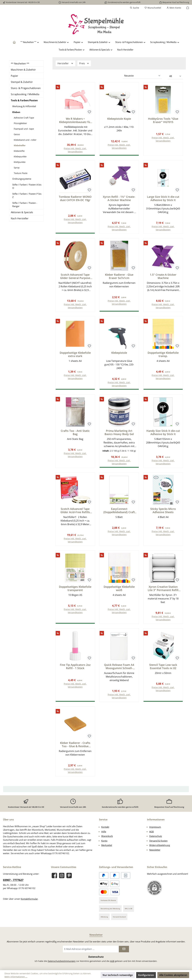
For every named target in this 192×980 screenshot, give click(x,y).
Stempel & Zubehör (22, 82)
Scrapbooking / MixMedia (25, 94)
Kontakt (105, 827)
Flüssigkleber (20, 123)
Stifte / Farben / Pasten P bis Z (27, 195)
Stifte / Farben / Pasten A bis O (27, 186)
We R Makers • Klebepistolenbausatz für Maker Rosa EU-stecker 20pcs (75, 120)
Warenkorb (107, 836)
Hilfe (104, 832)
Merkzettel (107, 846)
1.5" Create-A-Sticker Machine (163, 276)
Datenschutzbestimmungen (62, 961)
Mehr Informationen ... (16, 977)
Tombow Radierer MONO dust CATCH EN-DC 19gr (75, 198)
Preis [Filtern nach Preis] (84, 63)
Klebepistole (119, 353)
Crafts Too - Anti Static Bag (75, 433)
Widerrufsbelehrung (160, 846)
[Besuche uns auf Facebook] (54, 876)
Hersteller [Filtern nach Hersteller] (65, 63)
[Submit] (124, 950)
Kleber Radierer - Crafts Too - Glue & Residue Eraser (75, 745)
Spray (17, 168)
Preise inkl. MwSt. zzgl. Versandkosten (119, 146)
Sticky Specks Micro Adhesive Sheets (163, 511)
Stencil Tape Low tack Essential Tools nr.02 (163, 667)
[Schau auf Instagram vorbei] (62, 876)
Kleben (16, 112)
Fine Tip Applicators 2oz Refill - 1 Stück (75, 667)
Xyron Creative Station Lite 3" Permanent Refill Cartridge (163, 589)
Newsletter (155, 850)
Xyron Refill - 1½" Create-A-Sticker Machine (119, 198)
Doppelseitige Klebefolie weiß (119, 589)
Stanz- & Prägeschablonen (26, 88)
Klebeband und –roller (25, 140)
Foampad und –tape (24, 129)
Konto (104, 841)
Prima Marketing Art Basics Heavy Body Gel (119, 433)
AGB (151, 832)
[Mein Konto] (174, 8)
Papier (14, 76)
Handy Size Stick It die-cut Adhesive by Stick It (163, 433)
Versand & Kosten (158, 841)
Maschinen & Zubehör (23, 70)
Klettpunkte (20, 162)
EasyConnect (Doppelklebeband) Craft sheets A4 (119, 511)
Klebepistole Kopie (119, 119)
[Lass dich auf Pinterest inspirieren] (69, 876)
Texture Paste (21, 173)
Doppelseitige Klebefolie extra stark (75, 354)
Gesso (17, 134)
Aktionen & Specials (22, 212)
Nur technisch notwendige (118, 975)
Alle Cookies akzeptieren (173, 975)
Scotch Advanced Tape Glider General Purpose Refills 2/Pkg (75, 276)
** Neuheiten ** (20, 64)
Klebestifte (19, 151)
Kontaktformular (29, 899)
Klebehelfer (20, 145)
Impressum (155, 827)
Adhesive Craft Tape (24, 118)
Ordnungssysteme (22, 179)
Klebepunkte (20, 156)
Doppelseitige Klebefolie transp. (163, 354)
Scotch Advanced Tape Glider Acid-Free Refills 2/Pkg (75, 511)
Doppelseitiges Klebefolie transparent (75, 589)
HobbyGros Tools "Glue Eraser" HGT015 (163, 120)
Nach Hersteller (20, 218)
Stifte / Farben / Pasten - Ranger (25, 205)
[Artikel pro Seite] (175, 76)
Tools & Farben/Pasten (24, 100)
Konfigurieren (146, 975)
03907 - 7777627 (13, 880)
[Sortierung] (142, 76)
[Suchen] (134, 8)
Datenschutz (156, 836)
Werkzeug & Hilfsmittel (24, 106)
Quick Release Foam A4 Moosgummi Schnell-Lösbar (119, 667)
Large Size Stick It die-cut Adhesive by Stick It (163, 198)
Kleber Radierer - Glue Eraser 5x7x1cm (119, 276)
